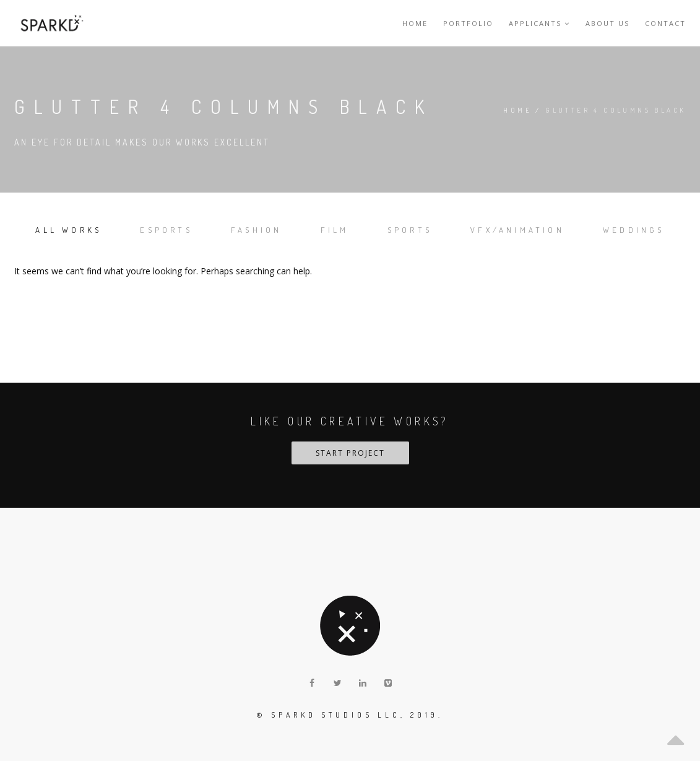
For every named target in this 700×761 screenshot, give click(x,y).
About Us (607, 23)
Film (335, 230)
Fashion (256, 230)
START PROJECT (350, 453)
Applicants (539, 23)
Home (415, 23)
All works (68, 230)
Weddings (634, 230)
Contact (665, 23)
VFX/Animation (517, 230)
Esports (166, 230)
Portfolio (468, 23)
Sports (410, 230)
